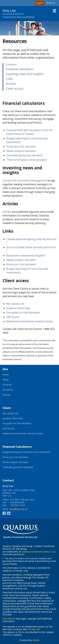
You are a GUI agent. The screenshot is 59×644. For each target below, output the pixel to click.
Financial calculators (20, 69)
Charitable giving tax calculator (25, 155)
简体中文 (51, 3)
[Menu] (54, 11)
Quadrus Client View (18, 308)
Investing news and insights (25, 74)
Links (9, 79)
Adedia (36, 640)
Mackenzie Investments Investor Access (30, 321)
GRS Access (13, 317)
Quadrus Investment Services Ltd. (39, 552)
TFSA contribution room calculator (27, 160)
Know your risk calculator (21, 147)
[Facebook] (4, 513)
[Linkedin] (9, 513)
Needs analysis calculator (21, 151)
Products (7, 385)
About (6, 380)
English (40, 3)
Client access (15, 89)
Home (6, 375)
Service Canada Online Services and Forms (31, 247)
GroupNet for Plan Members (23, 313)
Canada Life (34, 629)
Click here (7, 619)
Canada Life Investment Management (25, 181)
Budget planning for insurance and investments (29, 452)
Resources (8, 390)
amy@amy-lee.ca (18, 509)
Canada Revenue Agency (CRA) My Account (31, 239)
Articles (11, 84)
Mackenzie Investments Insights (25, 256)
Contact (7, 395)
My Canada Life (15, 304)
